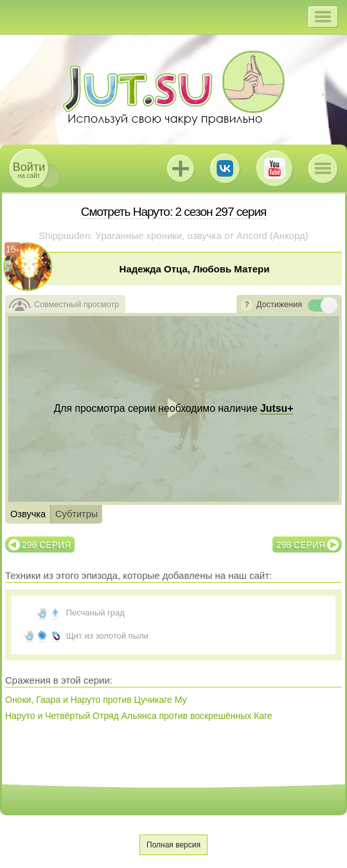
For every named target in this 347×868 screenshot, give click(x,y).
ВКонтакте (225, 168)
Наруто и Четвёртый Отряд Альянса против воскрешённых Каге (139, 716)
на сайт (29, 170)
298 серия (301, 545)
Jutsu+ (181, 168)
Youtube (274, 168)
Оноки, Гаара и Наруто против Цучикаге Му (96, 700)
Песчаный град (95, 613)
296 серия (46, 545)
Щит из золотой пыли (107, 636)
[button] (323, 17)
